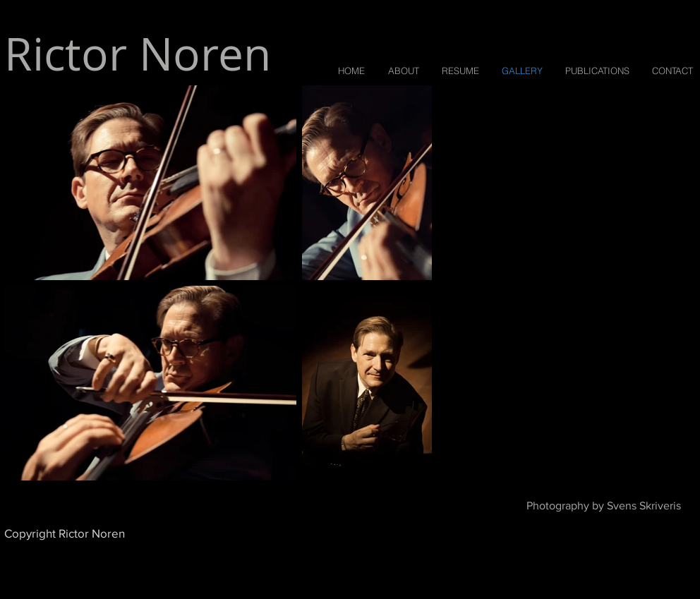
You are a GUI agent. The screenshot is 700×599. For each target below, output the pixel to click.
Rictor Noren (138, 54)
